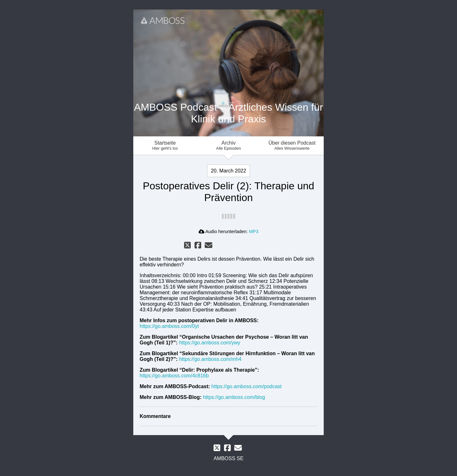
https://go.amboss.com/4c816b (174, 376)
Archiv (228, 145)
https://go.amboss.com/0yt (169, 326)
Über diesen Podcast (292, 145)
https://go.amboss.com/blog (234, 397)
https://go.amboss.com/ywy (210, 343)
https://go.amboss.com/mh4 (210, 359)
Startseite (165, 145)
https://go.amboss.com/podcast (246, 386)
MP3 (254, 231)
